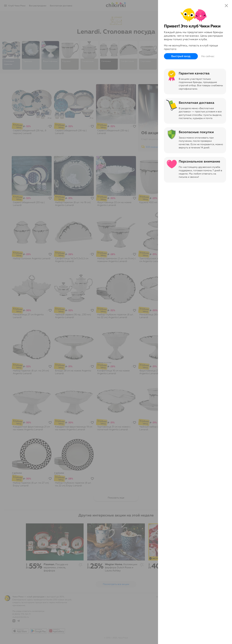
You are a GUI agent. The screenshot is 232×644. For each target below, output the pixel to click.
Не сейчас (208, 56)
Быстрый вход (181, 56)
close (226, 6)
